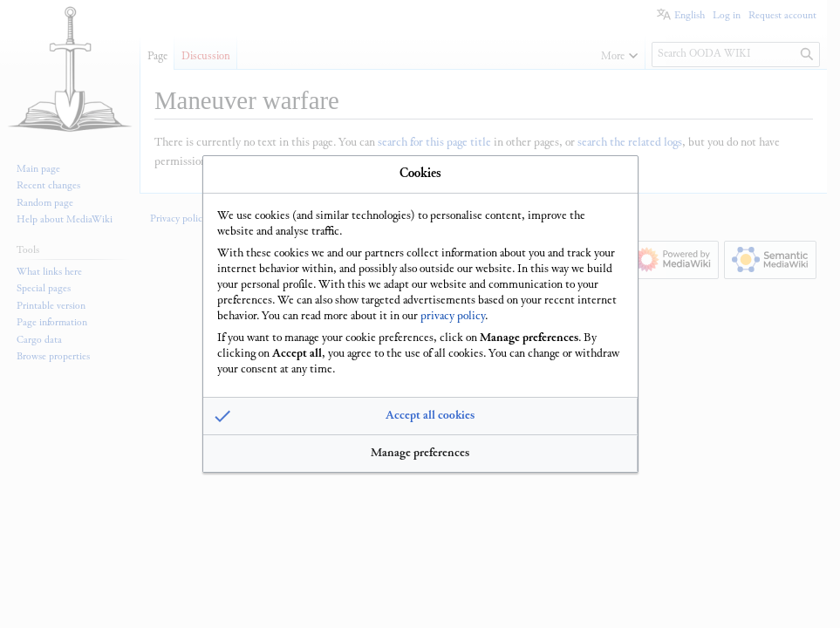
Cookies (420, 173)
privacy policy (453, 316)
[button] (420, 417)
